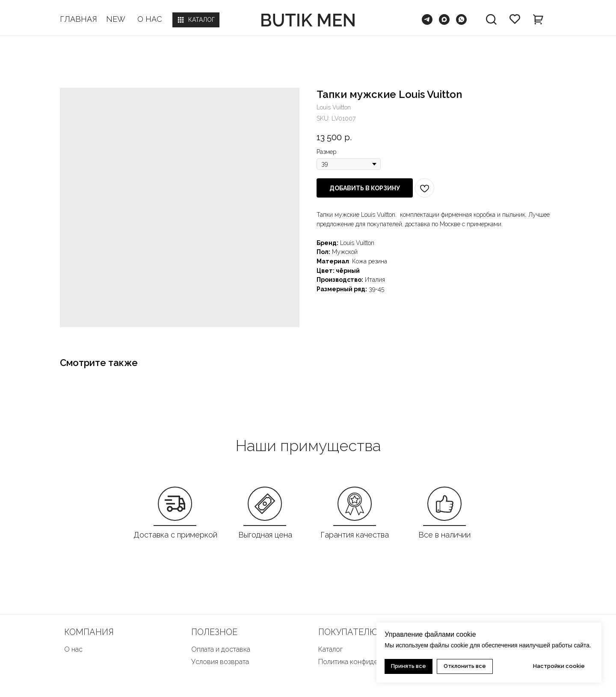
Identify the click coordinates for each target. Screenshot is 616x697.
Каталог (330, 649)
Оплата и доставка (221, 649)
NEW (116, 19)
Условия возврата (220, 662)
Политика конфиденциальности (368, 662)
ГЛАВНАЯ (78, 19)
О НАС (150, 19)
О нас (73, 649)
